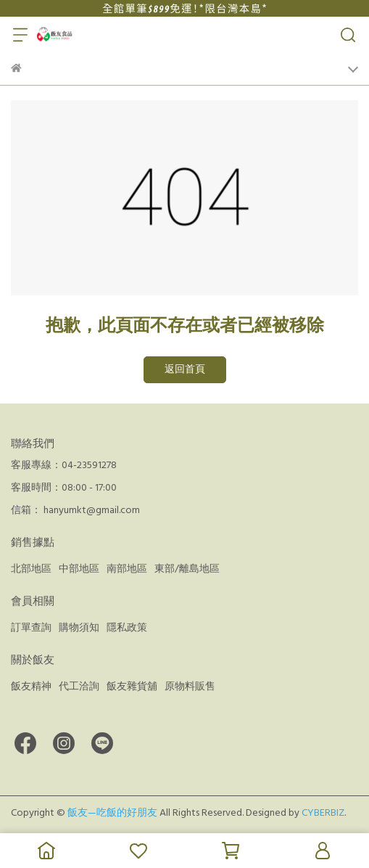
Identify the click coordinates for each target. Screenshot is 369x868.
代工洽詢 (79, 687)
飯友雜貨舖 (132, 687)
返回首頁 (185, 369)
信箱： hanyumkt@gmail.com (75, 510)
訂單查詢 (31, 628)
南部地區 (127, 569)
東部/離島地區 (187, 569)
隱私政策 (127, 628)
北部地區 (31, 569)
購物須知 (79, 628)
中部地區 (79, 569)
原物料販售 (190, 687)
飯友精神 (31, 687)
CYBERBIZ (323, 813)
